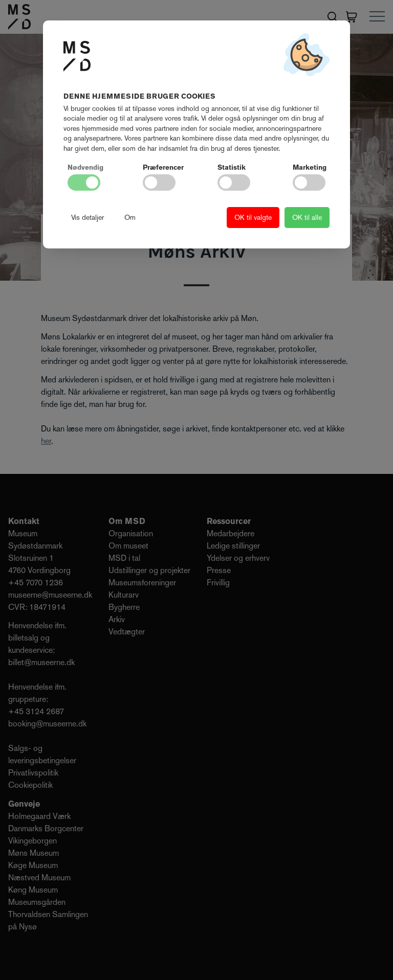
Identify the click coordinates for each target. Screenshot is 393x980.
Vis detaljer (88, 217)
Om (130, 217)
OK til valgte (253, 217)
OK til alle (307, 217)
